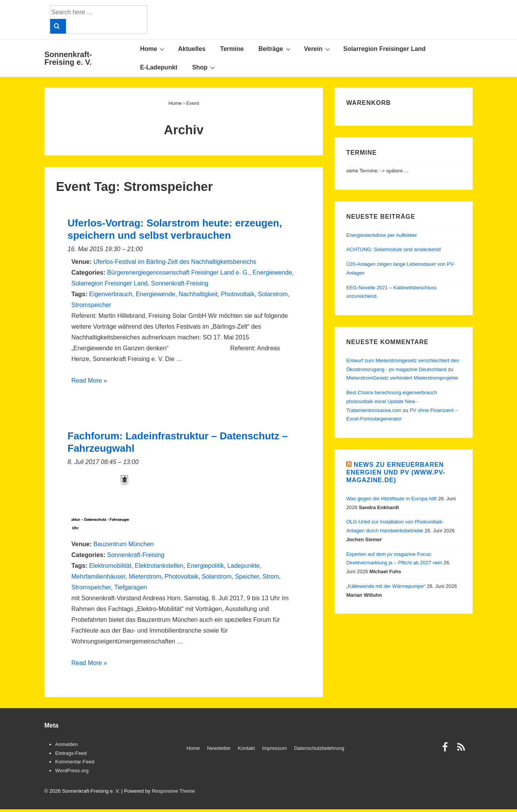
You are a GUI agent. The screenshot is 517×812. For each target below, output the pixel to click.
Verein (318, 49)
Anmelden (67, 744)
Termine (232, 49)
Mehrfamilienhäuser (98, 577)
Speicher (247, 577)
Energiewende (272, 273)
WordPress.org (72, 771)
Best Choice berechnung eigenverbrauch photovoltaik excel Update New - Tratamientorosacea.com (392, 401)
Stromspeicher (91, 305)
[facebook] (447, 750)
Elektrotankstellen (159, 566)
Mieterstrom (145, 577)
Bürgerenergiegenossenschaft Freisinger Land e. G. (178, 273)
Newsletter (219, 748)
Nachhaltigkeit (198, 294)
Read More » (89, 381)
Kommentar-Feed (75, 762)
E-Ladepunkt (159, 67)
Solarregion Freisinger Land (384, 49)
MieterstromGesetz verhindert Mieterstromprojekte (402, 378)
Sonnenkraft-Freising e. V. (68, 58)
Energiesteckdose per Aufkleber (382, 235)
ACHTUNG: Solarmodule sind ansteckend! (394, 249)
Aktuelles (192, 49)
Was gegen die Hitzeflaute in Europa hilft (391, 499)
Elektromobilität (110, 566)
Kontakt (247, 748)
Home (153, 49)
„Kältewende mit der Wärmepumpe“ (386, 586)
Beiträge (275, 49)
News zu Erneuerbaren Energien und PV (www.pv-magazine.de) (396, 472)
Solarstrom (273, 294)
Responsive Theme (173, 791)
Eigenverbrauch (111, 294)
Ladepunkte (243, 566)
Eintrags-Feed (71, 753)
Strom (271, 577)
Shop (204, 67)
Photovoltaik (237, 294)
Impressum (274, 748)
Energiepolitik (205, 566)
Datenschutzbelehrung (319, 748)
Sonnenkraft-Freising (180, 283)
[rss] (462, 750)
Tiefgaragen (131, 587)
